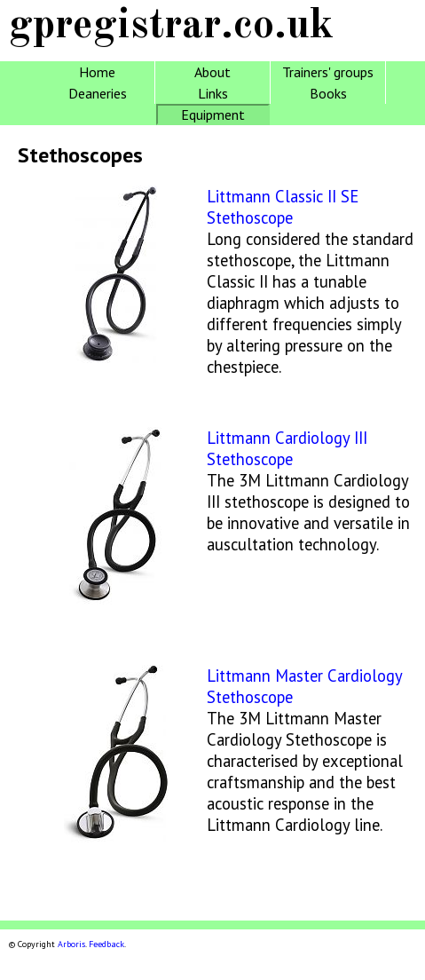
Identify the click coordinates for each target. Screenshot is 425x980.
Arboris (71, 944)
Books (328, 93)
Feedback (106, 944)
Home (97, 72)
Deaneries (98, 93)
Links (213, 93)
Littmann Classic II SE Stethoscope (283, 207)
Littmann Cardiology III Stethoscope (287, 448)
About (212, 72)
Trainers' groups (328, 72)
